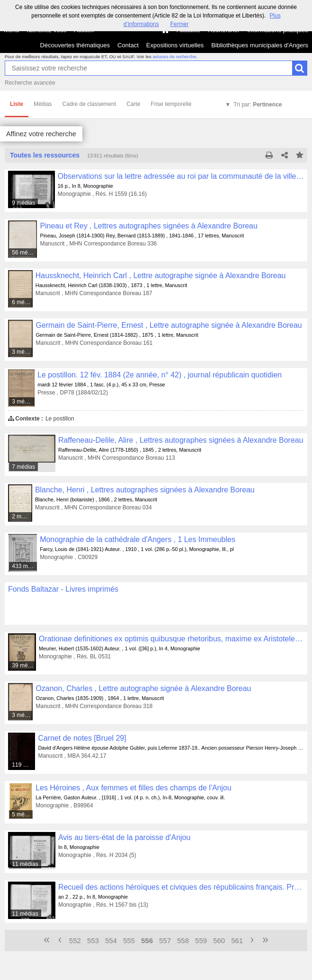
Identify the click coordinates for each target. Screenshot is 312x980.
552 (75, 941)
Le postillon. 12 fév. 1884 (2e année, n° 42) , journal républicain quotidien (160, 375)
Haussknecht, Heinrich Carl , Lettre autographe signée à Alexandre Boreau (161, 276)
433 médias (25, 566)
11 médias (25, 864)
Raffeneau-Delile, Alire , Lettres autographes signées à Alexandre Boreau (181, 440)
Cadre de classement (89, 104)
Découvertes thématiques (75, 45)
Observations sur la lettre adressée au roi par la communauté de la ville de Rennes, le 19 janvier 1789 (181, 176)
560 (219, 941)
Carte (133, 104)
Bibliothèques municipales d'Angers (260, 45)
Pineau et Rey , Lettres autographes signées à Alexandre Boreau (148, 226)
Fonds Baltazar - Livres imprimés (63, 589)
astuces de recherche (174, 57)
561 (237, 941)
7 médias (23, 467)
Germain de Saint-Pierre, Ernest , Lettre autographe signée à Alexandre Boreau (169, 325)
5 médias (22, 814)
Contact (128, 45)
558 (183, 941)
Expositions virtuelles (175, 45)
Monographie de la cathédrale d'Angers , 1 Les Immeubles (138, 539)
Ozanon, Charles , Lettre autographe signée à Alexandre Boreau (143, 688)
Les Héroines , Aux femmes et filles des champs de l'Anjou (134, 788)
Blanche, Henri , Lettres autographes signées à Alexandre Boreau (145, 490)
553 (93, 941)
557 (165, 941)
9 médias (23, 203)
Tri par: (258, 105)
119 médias (24, 765)
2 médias (22, 516)
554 (111, 941)
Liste (17, 104)
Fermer (180, 24)
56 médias (25, 253)
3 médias (23, 352)
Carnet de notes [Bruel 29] (82, 738)
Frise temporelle (171, 104)
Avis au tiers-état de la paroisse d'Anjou (124, 837)
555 (129, 941)
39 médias (24, 665)
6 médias (22, 302)
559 (201, 941)
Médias (43, 104)
